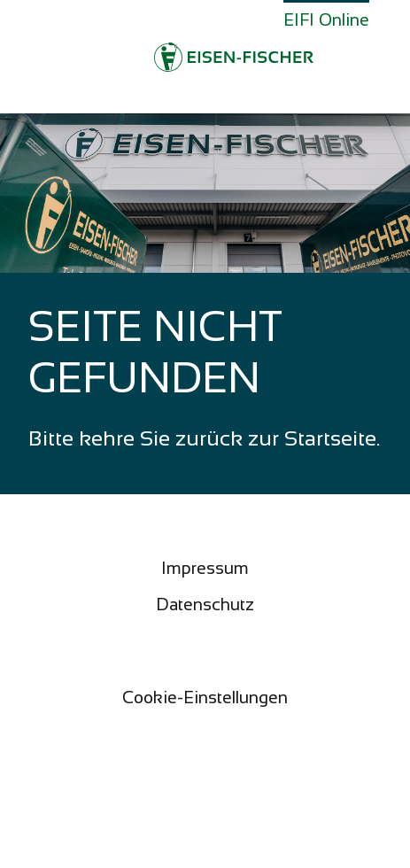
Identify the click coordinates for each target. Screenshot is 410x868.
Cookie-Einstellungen (205, 697)
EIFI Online (326, 20)
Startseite (330, 438)
